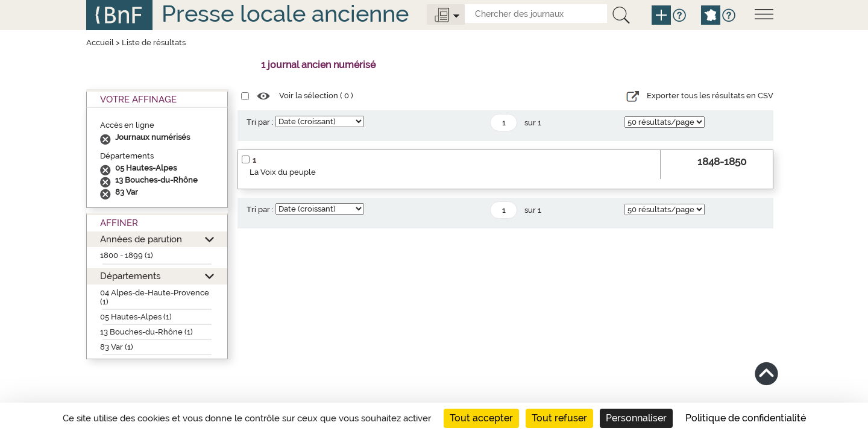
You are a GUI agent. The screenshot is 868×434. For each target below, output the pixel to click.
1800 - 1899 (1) (127, 255)
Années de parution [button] (141, 239)
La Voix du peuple (283, 172)
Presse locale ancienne (285, 14)
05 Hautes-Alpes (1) (136, 317)
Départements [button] (130, 276)
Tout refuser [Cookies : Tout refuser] (559, 418)
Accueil (100, 42)
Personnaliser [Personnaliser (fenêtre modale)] (636, 418)
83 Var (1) (117, 347)
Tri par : (260, 122)
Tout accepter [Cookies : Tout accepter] (481, 418)
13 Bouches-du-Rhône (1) (146, 332)
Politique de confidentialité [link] (746, 418)
